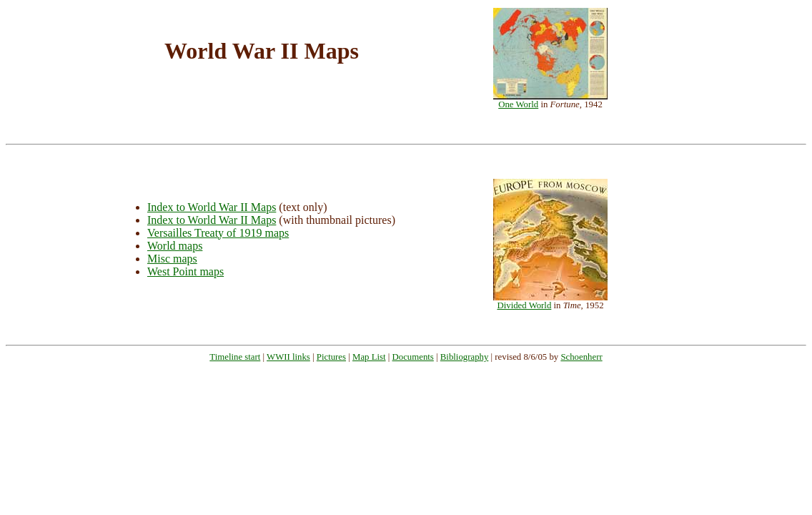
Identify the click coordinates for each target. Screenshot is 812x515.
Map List (369, 357)
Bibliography (465, 357)
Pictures (331, 357)
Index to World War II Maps (212, 207)
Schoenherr (581, 357)
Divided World (524, 305)
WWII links (288, 357)
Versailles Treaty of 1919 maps (218, 233)
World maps (175, 246)
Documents (413, 357)
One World (518, 104)
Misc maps (172, 259)
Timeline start (235, 357)
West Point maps (185, 271)
